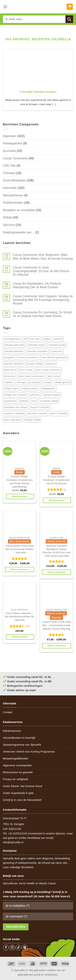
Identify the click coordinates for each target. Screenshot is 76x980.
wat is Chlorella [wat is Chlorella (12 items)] (59, 413)
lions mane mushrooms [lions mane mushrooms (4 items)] (32, 376)
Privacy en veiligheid (15, 779)
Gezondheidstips (14, 180)
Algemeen (10, 136)
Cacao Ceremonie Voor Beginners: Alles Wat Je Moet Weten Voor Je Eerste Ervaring (43, 257)
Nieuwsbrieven (13, 195)
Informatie (10, 188)
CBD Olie (9, 166)
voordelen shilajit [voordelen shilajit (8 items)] (49, 401)
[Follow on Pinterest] (25, 948)
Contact (8, 712)
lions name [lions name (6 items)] (54, 376)
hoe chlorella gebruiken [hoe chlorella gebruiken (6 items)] (54, 357)
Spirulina (9, 225)
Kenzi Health (27, 883)
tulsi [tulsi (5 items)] (34, 401)
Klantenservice (12, 731)
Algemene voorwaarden (17, 765)
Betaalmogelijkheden (16, 758)
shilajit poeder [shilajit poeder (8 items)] (29, 388)
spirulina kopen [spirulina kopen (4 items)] (51, 395)
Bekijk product (20, 496)
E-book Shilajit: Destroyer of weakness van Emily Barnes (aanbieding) (20, 482)
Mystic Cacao (47, 883)
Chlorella (9, 173)
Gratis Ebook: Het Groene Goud (22, 786)
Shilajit (7, 217)
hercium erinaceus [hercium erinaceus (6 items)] (28, 357)
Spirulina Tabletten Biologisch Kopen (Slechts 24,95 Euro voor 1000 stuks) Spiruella (56, 551)
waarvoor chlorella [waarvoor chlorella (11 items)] (14, 413)
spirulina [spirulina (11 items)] (35, 395)
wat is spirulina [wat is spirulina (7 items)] (12, 420)
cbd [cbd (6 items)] (25, 339)
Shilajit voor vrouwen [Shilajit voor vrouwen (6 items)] (15, 395)
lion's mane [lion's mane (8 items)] (26, 370)
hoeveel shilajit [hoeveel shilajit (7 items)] (34, 364)
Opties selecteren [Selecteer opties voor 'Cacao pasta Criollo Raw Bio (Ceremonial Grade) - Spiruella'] (20, 569)
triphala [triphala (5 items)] (24, 401)
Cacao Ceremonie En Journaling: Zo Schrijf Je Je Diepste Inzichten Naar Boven (42, 314)
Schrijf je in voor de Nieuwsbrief (22, 800)
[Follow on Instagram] (12, 948)
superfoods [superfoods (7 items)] (10, 401)
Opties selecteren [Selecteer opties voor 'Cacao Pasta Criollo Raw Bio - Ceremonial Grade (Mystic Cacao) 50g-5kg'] (56, 646)
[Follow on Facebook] (6, 948)
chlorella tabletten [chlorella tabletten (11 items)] (14, 351)
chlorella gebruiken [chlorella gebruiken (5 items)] (14, 345)
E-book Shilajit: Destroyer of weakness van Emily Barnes (56, 480)
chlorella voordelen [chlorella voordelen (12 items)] (37, 351)
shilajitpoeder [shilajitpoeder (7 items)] (48, 388)
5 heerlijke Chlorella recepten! (38, 92)
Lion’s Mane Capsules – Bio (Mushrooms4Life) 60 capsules (20, 617)
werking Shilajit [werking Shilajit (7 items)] (32, 420)
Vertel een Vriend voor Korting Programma (29, 752)
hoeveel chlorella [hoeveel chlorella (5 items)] (13, 364)
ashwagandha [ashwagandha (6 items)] (12, 339)
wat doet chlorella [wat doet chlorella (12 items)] (37, 413)
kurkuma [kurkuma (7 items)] (51, 364)
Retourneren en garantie (18, 772)
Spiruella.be (10, 883)
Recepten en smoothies (19, 210)
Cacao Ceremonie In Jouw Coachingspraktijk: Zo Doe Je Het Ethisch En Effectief (41, 271)
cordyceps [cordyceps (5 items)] (57, 351)
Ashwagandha (13, 143)
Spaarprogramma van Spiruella (22, 745)
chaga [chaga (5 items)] (46, 339)
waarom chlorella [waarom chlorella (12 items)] (40, 407)
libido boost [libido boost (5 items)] (10, 370)
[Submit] (69, 19)
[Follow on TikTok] (18, 948)
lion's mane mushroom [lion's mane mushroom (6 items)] (48, 370)
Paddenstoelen (13, 203)
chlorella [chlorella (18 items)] (58, 339)
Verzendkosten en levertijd (19, 738)
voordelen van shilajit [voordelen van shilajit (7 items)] (16, 407)
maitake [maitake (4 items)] (8, 382)
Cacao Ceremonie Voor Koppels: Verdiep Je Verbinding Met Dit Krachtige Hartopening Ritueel (43, 300)
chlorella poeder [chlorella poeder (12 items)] (57, 345)
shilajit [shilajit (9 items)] (48, 382)
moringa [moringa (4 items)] (21, 382)
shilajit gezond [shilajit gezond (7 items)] (63, 382)
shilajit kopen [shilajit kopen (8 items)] (11, 388)
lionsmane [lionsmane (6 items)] (10, 376)
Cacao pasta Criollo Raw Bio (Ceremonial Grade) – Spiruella (20, 549)
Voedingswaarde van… (19, 232)
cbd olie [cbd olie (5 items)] (35, 339)
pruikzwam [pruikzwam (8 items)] (35, 382)
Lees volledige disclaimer (18, 867)
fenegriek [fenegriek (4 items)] (9, 357)
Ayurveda (9, 151)
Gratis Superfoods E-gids (18, 793)
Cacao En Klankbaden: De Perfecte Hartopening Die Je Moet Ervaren (37, 285)
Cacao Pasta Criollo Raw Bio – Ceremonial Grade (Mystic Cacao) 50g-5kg (57, 625)
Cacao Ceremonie (15, 158)
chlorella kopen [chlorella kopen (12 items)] (37, 345)
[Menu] (5, 7)
